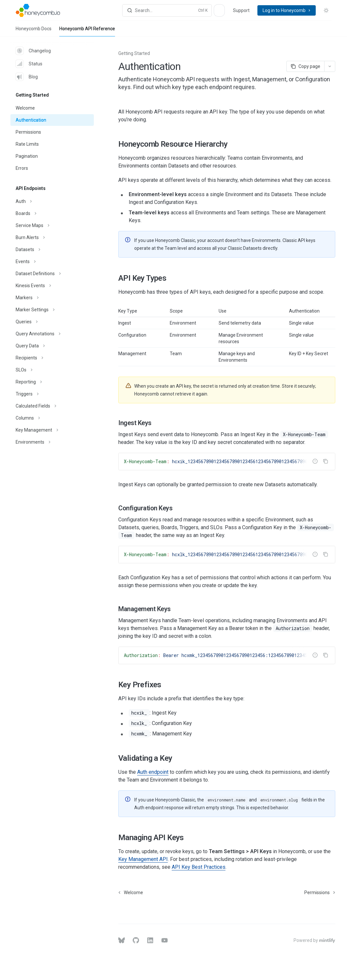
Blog (27, 77)
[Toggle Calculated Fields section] (52, 406)
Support (241, 10)
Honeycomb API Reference (87, 31)
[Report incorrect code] (315, 461)
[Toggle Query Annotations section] (52, 334)
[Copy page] (305, 66)
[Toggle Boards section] (52, 213)
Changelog (33, 51)
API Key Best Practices (199, 867)
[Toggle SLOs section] (52, 370)
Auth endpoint (153, 772)
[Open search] (167, 10)
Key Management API (143, 859)
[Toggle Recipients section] (52, 358)
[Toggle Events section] (52, 262)
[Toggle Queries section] (52, 322)
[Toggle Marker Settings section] (52, 310)
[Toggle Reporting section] (52, 382)
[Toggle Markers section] (52, 298)
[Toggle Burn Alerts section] (52, 237)
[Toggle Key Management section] (52, 430)
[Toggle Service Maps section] (52, 225)
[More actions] (330, 66)
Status (29, 64)
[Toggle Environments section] (52, 442)
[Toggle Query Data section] (52, 346)
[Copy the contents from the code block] (325, 461)
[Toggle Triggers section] (52, 394)
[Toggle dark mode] (326, 10)
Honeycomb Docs (34, 31)
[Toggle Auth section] (52, 201)
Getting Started (134, 53)
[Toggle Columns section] (52, 418)
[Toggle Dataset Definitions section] (52, 274)
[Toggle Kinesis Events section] (52, 286)
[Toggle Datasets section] (52, 249)
